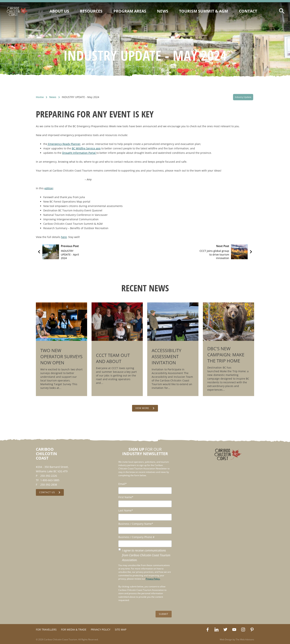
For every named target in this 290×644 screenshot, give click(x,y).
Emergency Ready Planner (64, 144)
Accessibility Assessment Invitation (166, 356)
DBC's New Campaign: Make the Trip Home (226, 355)
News (53, 97)
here (64, 237)
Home (40, 97)
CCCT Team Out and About (113, 358)
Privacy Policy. (153, 579)
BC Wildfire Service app (86, 148)
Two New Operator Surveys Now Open (61, 356)
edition (49, 188)
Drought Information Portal (79, 153)
